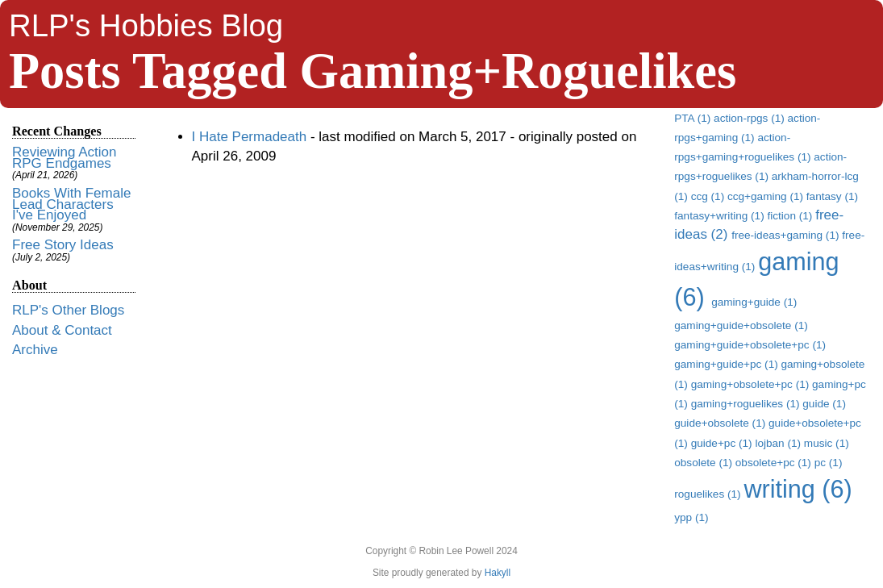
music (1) (827, 443)
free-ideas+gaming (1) (787, 235)
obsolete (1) (705, 463)
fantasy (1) (832, 196)
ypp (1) (691, 517)
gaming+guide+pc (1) (727, 364)
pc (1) (829, 463)
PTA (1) (694, 118)
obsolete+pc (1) (775, 463)
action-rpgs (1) (750, 118)
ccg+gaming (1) (767, 196)
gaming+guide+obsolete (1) (741, 325)
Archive (35, 350)
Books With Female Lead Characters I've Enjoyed (71, 204)
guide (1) (824, 404)
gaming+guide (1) (754, 302)
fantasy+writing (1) (721, 216)
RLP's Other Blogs (68, 310)
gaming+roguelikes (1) (747, 404)
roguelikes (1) (709, 494)
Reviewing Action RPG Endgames (64, 158)
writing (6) (798, 489)
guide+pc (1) (723, 443)
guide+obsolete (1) (721, 423)
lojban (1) (779, 443)
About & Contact (62, 330)
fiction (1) (791, 216)
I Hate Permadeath (250, 137)
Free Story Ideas (63, 245)
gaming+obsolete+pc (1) (752, 384)
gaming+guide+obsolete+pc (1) (750, 345)
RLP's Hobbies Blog (146, 25)
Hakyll (498, 573)
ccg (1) (709, 196)
